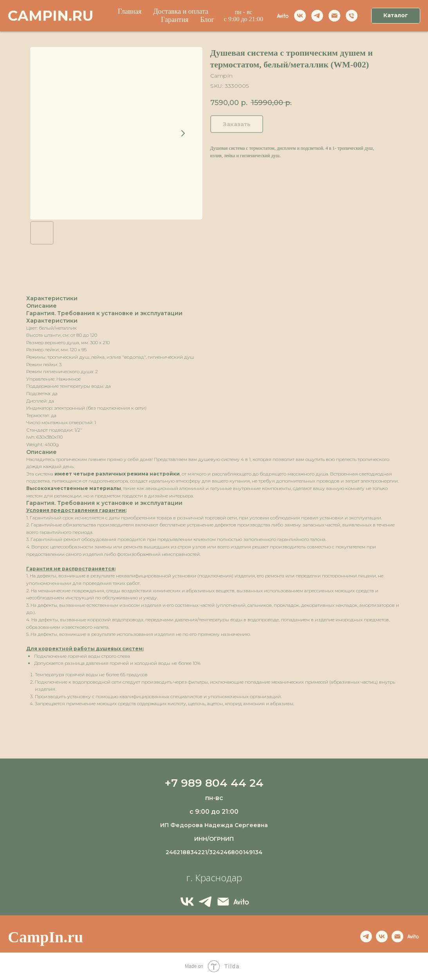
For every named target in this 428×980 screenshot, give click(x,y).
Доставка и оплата (181, 11)
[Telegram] (205, 902)
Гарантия (175, 20)
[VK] (187, 902)
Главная (130, 11)
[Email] (334, 16)
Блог (207, 20)
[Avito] (283, 16)
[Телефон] (352, 16)
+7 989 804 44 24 (214, 783)
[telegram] (317, 16)
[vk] (300, 16)
